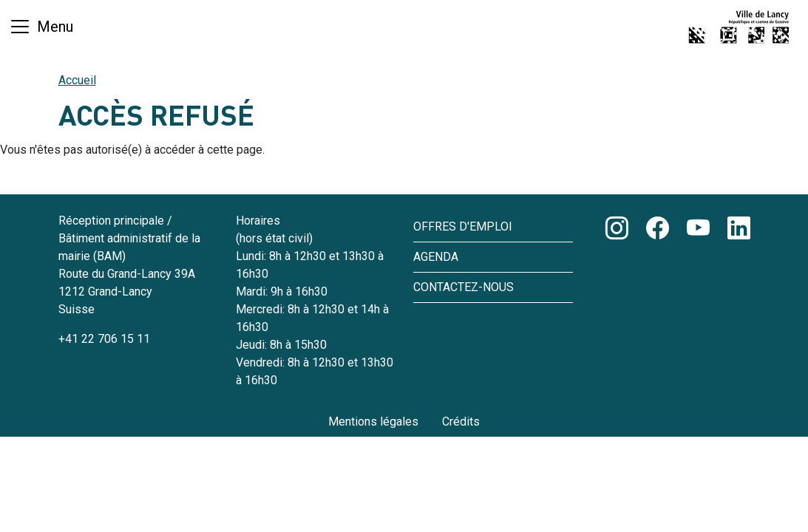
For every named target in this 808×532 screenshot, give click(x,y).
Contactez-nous (464, 287)
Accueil (77, 80)
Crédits (461, 422)
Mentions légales (373, 422)
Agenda (436, 257)
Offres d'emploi (463, 226)
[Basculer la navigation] (41, 27)
